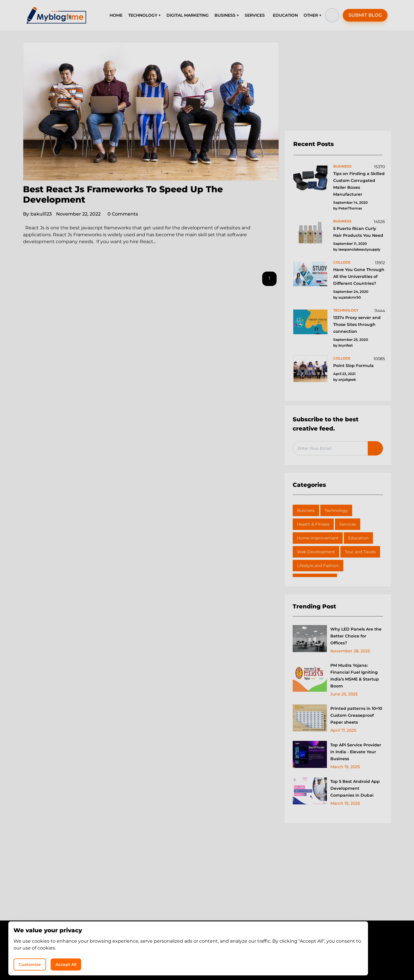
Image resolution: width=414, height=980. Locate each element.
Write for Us (225, 949)
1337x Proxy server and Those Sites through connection (357, 324)
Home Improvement (318, 538)
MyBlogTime (190, 960)
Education (358, 538)
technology (346, 310)
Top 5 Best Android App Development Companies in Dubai (355, 788)
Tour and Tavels (360, 552)
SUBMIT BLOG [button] (365, 15)
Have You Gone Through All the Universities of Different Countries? (359, 276)
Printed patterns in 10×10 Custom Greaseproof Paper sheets (356, 715)
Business (306, 510)
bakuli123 (37, 214)
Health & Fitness (313, 524)
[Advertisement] (338, 86)
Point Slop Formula (353, 366)
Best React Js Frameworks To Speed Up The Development (123, 194)
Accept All (336, 961)
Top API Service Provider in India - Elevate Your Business (356, 752)
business (342, 166)
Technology (336, 510)
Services (348, 524)
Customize (293, 961)
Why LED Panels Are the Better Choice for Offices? (356, 636)
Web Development (316, 552)
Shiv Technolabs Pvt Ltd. (257, 960)
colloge (342, 262)
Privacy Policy (190, 949)
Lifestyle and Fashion (318, 566)
